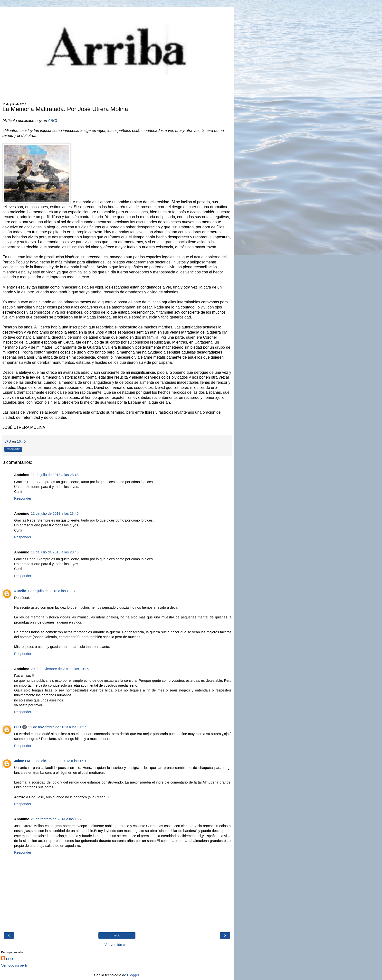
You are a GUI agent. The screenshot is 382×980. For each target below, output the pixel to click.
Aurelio (20, 591)
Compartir (13, 449)
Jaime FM (22, 761)
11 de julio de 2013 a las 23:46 (55, 552)
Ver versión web (117, 945)
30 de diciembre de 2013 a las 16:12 (60, 761)
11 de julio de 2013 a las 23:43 (55, 475)
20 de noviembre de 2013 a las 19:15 (60, 669)
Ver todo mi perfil (14, 965)
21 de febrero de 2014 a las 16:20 (57, 819)
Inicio (117, 935)
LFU (18, 727)
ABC (51, 121)
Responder (23, 498)
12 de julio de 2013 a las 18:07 (52, 591)
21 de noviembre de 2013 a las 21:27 (57, 727)
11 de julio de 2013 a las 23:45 (55, 513)
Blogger (133, 975)
